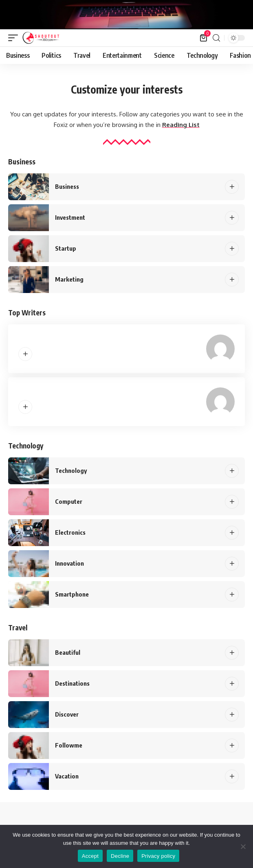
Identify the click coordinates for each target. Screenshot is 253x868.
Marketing (69, 279)
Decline (120, 856)
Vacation (67, 776)
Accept (90, 856)
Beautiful (68, 652)
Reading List (181, 125)
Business (67, 186)
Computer (69, 501)
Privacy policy (158, 856)
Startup (66, 248)
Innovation (69, 563)
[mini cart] (204, 38)
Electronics (70, 532)
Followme (69, 745)
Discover (67, 714)
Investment (70, 217)
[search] (216, 38)
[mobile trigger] (15, 38)
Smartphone (72, 594)
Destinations (72, 683)
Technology (71, 470)
